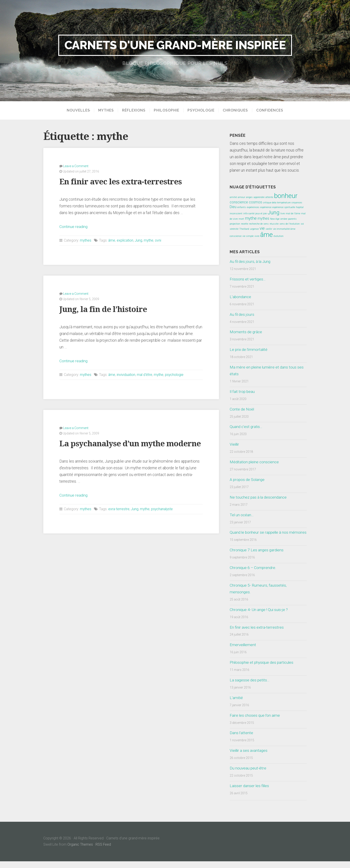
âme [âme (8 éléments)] (267, 235)
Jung (140, 240)
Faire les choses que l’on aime (255, 722)
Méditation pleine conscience (255, 462)
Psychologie (203, 110)
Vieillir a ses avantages (249, 757)
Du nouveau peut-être (248, 775)
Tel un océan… (242, 515)
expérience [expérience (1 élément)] (266, 207)
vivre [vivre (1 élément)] (257, 236)
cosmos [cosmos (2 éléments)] (255, 202)
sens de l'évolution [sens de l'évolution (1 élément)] (290, 224)
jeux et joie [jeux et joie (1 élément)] (261, 214)
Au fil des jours (242, 314)
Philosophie (168, 110)
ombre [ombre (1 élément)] (284, 219)
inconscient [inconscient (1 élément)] (236, 214)
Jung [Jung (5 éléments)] (274, 212)
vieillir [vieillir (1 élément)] (269, 229)
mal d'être (146, 374)
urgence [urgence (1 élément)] (254, 229)
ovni (159, 240)
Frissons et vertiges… (248, 279)
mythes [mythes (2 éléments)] (263, 218)
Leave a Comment (76, 166)
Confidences (271, 110)
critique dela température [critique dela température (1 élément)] (277, 203)
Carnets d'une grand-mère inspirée (175, 45)
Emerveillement (243, 651)
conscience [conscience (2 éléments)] (239, 202)
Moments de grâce (246, 332)
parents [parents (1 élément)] (292, 219)
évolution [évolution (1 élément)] (279, 236)
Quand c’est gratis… (246, 427)
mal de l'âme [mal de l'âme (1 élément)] (293, 214)
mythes (86, 240)
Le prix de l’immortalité (249, 350)
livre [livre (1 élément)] (283, 214)
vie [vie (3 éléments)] (262, 228)
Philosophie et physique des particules (262, 669)
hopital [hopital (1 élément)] (300, 207)
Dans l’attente (242, 739)
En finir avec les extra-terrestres (121, 182)
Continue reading (74, 227)
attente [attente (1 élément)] (269, 197)
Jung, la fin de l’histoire (104, 309)
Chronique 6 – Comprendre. (253, 574)
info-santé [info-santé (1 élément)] (249, 214)
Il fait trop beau (242, 392)
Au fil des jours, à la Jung (250, 261)
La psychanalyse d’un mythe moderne (131, 443)
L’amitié (236, 704)
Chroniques (237, 110)
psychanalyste (163, 509)
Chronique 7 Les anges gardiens (257, 557)
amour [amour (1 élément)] (241, 197)
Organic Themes (80, 851)
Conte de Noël (242, 409)
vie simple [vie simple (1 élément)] (248, 236)
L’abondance (241, 297)
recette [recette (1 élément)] (245, 224)
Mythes (108, 110)
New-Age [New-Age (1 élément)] (275, 219)
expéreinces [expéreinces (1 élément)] (253, 207)
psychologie (176, 374)
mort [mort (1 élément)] (241, 219)
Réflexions (135, 110)
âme (112, 240)
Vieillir (235, 444)
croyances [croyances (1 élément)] (297, 203)
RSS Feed (104, 851)
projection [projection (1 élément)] (235, 224)
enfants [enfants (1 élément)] (242, 207)
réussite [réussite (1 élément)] (274, 224)
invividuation (127, 374)
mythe (150, 240)
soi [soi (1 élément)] (302, 224)
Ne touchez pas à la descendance (259, 497)
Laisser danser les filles (250, 792)
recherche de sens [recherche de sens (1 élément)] (259, 224)
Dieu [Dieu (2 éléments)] (233, 207)
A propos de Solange (247, 480)
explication (126, 240)
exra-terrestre (119, 509)
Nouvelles (77, 110)
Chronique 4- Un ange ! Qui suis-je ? (259, 616)
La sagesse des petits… (250, 687)
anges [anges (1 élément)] (249, 197)
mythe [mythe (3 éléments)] (251, 218)
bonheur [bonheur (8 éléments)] (286, 196)
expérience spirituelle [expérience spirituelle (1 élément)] (284, 207)
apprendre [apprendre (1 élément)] (259, 197)
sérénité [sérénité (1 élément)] (234, 229)
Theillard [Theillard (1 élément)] (244, 229)
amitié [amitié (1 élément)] (233, 197)
